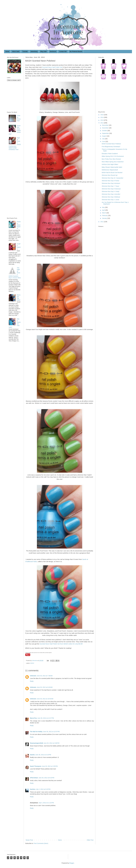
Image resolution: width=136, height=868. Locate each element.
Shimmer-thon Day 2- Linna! (110, 200)
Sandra (32, 755)
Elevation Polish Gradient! (110, 154)
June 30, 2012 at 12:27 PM (46, 718)
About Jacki (16, 51)
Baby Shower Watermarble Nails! (112, 167)
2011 (102, 222)
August (104, 136)
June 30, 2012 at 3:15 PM (43, 755)
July (103, 139)
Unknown (35, 661)
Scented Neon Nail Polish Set (52, 67)
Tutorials (25, 51)
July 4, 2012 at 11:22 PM (46, 803)
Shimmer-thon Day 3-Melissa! (111, 197)
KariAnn (33, 789)
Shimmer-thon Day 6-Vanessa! (111, 189)
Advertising (34, 51)
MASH (32, 663)
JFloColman (34, 778)
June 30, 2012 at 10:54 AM (45, 699)
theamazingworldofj (36, 743)
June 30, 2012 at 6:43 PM (46, 778)
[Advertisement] (15, 184)
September (105, 133)
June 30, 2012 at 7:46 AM (45, 676)
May (103, 207)
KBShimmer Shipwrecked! (110, 170)
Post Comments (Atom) (41, 843)
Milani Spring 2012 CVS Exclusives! (113, 156)
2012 (102, 123)
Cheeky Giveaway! (19, 118)
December (105, 125)
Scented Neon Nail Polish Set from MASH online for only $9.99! (61, 644)
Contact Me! (63, 51)
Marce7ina (33, 718)
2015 (102, 115)
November (105, 128)
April (103, 210)
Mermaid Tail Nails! (19, 297)
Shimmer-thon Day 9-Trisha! (110, 181)
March (104, 213)
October (105, 131)
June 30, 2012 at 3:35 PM (50, 766)
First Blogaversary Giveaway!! (111, 147)
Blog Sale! (44, 51)
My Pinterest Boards (76, 51)
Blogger (72, 863)
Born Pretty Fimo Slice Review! (111, 159)
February (105, 215)
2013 (102, 120)
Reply (32, 681)
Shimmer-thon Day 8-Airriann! (111, 183)
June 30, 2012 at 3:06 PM (51, 743)
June (104, 141)
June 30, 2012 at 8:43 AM (45, 687)
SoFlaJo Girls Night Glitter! (110, 164)
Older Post (90, 840)
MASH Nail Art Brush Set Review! (112, 173)
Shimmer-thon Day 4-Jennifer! (111, 194)
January (105, 218)
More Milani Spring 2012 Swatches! (113, 162)
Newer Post (29, 840)
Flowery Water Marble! (19, 225)
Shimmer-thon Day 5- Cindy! (111, 191)
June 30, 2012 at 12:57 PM (51, 732)
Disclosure (53, 51)
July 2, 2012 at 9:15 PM (43, 789)
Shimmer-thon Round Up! (110, 175)
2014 (102, 117)
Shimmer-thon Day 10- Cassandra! (112, 178)
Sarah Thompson (36, 766)
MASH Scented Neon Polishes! (111, 144)
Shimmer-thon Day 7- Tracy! (110, 186)
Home (7, 51)
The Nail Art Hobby (36, 732)
